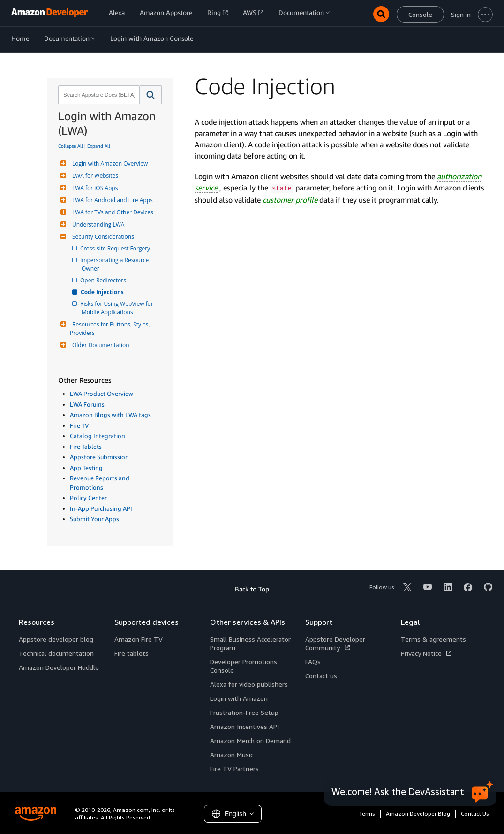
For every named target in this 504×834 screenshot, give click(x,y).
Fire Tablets (86, 447)
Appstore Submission (99, 457)
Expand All (99, 146)
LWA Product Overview (102, 394)
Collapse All (71, 146)
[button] (151, 95)
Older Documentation (100, 345)
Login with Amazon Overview (109, 163)
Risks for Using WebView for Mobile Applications (118, 308)
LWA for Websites (94, 176)
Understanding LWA (97, 224)
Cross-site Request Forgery (116, 248)
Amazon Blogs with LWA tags (110, 415)
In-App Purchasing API (101, 508)
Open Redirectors (104, 280)
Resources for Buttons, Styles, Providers (111, 329)
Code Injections (103, 292)
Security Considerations (102, 237)
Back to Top (252, 589)
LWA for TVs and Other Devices (112, 212)
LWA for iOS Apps (94, 188)
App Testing (86, 468)
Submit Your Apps (94, 519)
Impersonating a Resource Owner (116, 264)
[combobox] (98, 95)
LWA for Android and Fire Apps (111, 200)
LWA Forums (87, 404)
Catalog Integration (98, 436)
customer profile (290, 200)
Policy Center (88, 498)
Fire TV (79, 425)
